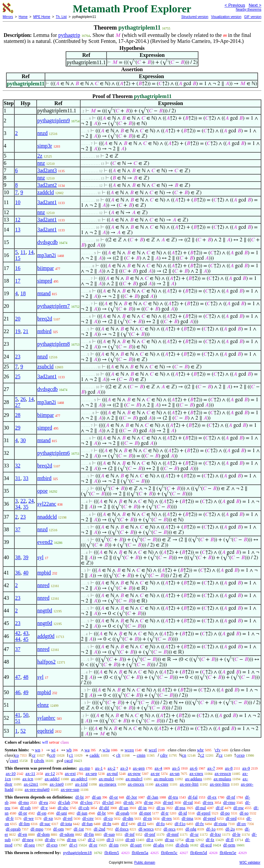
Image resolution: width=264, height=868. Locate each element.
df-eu (43, 802)
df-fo (160, 824)
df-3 (110, 840)
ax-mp (85, 768)
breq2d (45, 319)
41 (18, 715)
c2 (202, 755)
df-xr (194, 834)
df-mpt (145, 813)
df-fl (230, 840)
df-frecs (122, 829)
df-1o (211, 829)
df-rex (208, 802)
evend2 (45, 542)
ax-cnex (196, 773)
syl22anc (47, 504)
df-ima (188, 818)
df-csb (84, 808)
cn (184, 755)
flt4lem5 (112, 853)
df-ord (231, 818)
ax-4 (158, 768)
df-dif (104, 808)
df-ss (161, 808)
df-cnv (88, 818)
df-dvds (182, 845)
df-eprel (204, 813)
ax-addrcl (79, 779)
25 (18, 376)
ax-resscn (223, 773)
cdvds (39, 760)
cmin (141, 755)
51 (18, 721)
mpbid (44, 573)
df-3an (152, 797)
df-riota (220, 824)
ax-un (175, 773)
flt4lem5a (140, 853)
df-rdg (191, 829)
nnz (41, 163)
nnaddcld (47, 517)
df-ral (188, 802)
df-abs (159, 845)
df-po (225, 813)
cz (221, 755)
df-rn (147, 818)
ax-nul (112, 773)
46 (18, 692)
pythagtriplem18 (77, 853)
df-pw (239, 808)
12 (18, 220)
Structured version (195, 17)
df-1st (79, 829)
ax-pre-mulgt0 (37, 789)
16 (18, 268)
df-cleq (86, 802)
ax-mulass (223, 779)
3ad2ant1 (47, 202)
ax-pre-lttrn (220, 784)
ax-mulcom (164, 779)
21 (26, 331)
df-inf (130, 834)
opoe (42, 491)
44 (18, 639)
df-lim (24, 824)
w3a (106, 750)
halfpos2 (46, 662)
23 (18, 357)
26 (23, 399)
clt (118, 755)
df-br (102, 813)
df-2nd (99, 829)
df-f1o (180, 824)
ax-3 (124, 768)
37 (18, 529)
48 (26, 677)
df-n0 (130, 840)
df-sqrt (136, 845)
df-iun (82, 813)
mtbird (44, 331)
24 (31, 501)
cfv (218, 750)
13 (18, 230)
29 (18, 428)
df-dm (128, 818)
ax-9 (246, 768)
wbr (200, 750)
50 (26, 715)
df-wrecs (146, 829)
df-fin (89, 834)
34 (18, 507)
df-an (96, 797)
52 (23, 731)
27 (18, 405)
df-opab (123, 813)
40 (26, 573)
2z (40, 156)
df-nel (168, 802)
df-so (244, 813)
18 (23, 293)
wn (38, 750)
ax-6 (194, 768)
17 (18, 281)
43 (26, 633)
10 (18, 202)
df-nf (231, 797)
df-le (237, 834)
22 (23, 501)
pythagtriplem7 (54, 306)
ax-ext (70, 773)
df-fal (193, 797)
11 (23, 252)
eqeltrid (45, 731)
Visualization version (226, 17)
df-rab (25, 808)
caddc (95, 755)
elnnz (43, 705)
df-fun (87, 824)
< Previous (235, 5)
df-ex (212, 797)
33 (26, 478)
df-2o (230, 829)
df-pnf (150, 834)
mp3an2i (47, 255)
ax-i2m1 (31, 784)
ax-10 (11, 773)
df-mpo (37, 829)
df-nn (72, 840)
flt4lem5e (228, 853)
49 (26, 692)
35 (26, 507)
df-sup (109, 834)
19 (18, 331)
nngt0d (45, 611)
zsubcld (45, 367)
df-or (114, 797)
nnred (43, 585)
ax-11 (30, 773)
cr (34, 755)
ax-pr (155, 773)
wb (69, 750)
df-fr (10, 818)
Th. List (61, 17)
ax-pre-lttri (189, 784)
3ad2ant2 (47, 185)
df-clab (64, 802)
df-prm (229, 845)
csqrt (14, 760)
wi (53, 750)
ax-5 (176, 768)
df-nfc (129, 802)
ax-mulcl (107, 779)
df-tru (173, 797)
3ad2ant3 (47, 170)
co (17, 755)
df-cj (73, 845)
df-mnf (172, 834)
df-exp (52, 845)
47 (18, 677)
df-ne (148, 802)
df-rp (190, 840)
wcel (153, 750)
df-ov (241, 824)
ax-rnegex (108, 784)
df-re (93, 845)
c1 (71, 755)
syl (40, 557)
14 (31, 252)
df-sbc (63, 808)
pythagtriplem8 (54, 344)
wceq (129, 750)
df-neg (28, 840)
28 (18, 415)
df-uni (62, 813)
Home (23, 17)
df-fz (210, 840)
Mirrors (8, 17)
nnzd (42, 133)
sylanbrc (46, 718)
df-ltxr (216, 834)
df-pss (180, 808)
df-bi (79, 797)
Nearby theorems (249, 9)
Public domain (145, 863)
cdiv (164, 755)
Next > (255, 5)
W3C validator (250, 863)
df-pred (209, 818)
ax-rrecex (136, 784)
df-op (42, 813)
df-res (167, 818)
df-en (22, 834)
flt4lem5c (169, 853)
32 (18, 466)
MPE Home (42, 17)
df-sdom (67, 834)
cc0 (52, 755)
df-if (220, 808)
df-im (114, 845)
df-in (142, 808)
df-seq (29, 845)
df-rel (68, 818)
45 (26, 639)
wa (87, 750)
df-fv (200, 824)
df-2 (92, 840)
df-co (108, 818)
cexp (241, 755)
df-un (124, 808)
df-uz (169, 840)
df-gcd (206, 845)
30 (23, 440)
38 (18, 557)
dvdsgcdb (47, 242)
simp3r (45, 146)
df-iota (66, 824)
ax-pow (134, 773)
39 (26, 557)
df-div (50, 840)
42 (18, 633)
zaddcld (46, 192)
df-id (183, 813)
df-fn (107, 824)
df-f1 (142, 824)
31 (18, 478)
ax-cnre (162, 784)
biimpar (46, 268)
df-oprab (13, 829)
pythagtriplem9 (54, 121)
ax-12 (50, 773)
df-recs (169, 829)
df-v (44, 808)
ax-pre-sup (70, 789)
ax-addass (194, 779)
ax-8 (229, 768)
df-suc (45, 824)
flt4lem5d (199, 853)
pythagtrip (69, 35)
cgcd (68, 760)
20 (18, 319)
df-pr (23, 813)
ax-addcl (52, 779)
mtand (44, 293)
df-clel (108, 802)
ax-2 (111, 768)
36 (18, 573)
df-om (59, 829)
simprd (45, 281)
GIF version (253, 17)
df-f (125, 824)
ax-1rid (82, 784)
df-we (29, 818)
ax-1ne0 (57, 784)
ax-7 (211, 768)
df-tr (165, 813)
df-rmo (229, 802)
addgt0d (46, 636)
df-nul (201, 808)
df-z (150, 840)
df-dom (43, 834)
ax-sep (91, 773)
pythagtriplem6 (54, 453)
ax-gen (139, 768)
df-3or (132, 797)
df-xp (48, 818)
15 (18, 258)
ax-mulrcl (134, 779)
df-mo (24, 802)
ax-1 (99, 768)
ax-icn (28, 779)
